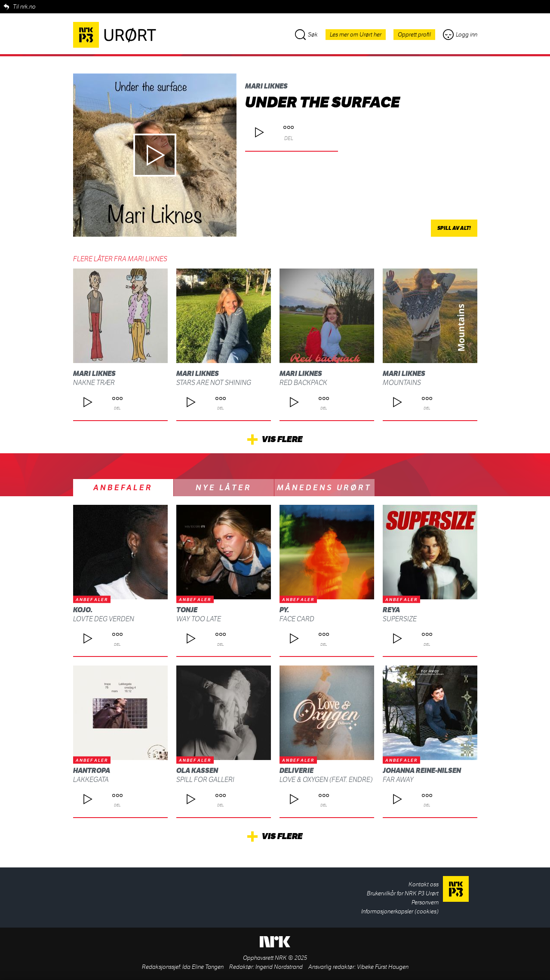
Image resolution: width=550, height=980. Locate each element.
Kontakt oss (424, 884)
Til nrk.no (24, 7)
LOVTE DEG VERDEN (104, 619)
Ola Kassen (197, 771)
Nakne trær (94, 383)
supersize (400, 619)
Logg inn (460, 35)
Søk (306, 35)
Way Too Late (199, 619)
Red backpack (303, 383)
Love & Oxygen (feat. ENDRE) (326, 780)
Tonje (187, 610)
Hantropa (92, 771)
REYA (391, 610)
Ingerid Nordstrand (279, 967)
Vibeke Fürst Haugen (383, 967)
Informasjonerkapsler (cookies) (400, 911)
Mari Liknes (266, 86)
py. (284, 610)
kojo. (83, 610)
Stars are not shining (214, 383)
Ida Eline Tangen (203, 967)
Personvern (425, 902)
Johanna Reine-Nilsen (422, 771)
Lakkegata (91, 780)
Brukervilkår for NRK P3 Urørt (403, 893)
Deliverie (297, 771)
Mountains (402, 383)
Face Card (297, 619)
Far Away (398, 780)
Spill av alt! (454, 228)
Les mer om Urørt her (356, 35)
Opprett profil (414, 35)
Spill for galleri (205, 780)
